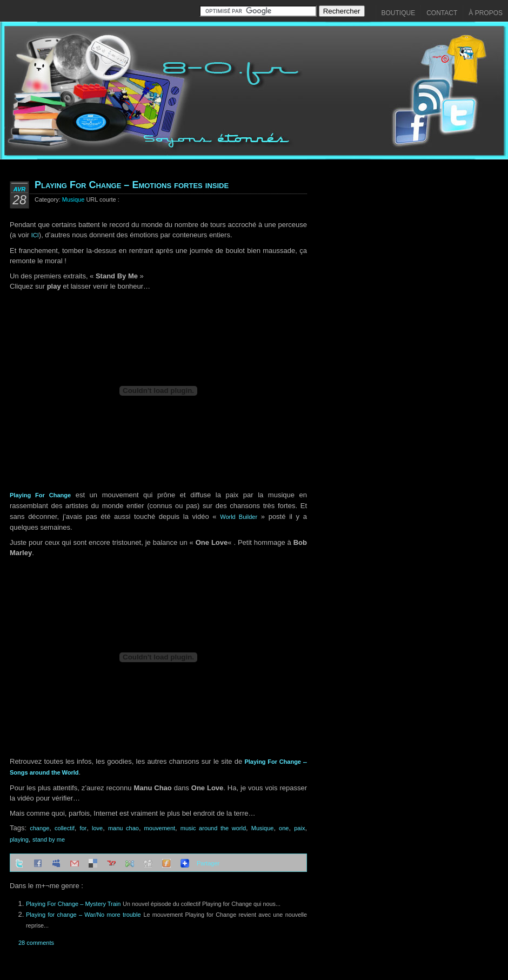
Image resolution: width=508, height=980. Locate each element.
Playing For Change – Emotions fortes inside (132, 185)
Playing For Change (40, 495)
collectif (65, 828)
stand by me (49, 839)
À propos (486, 13)
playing (19, 839)
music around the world (213, 828)
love (97, 828)
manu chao (123, 828)
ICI (35, 235)
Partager (208, 863)
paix (299, 828)
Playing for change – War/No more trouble (83, 915)
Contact (442, 13)
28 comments (36, 943)
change (39, 828)
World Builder (239, 517)
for (83, 828)
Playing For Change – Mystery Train (73, 904)
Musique (73, 199)
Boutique (399, 13)
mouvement (160, 828)
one (284, 828)
